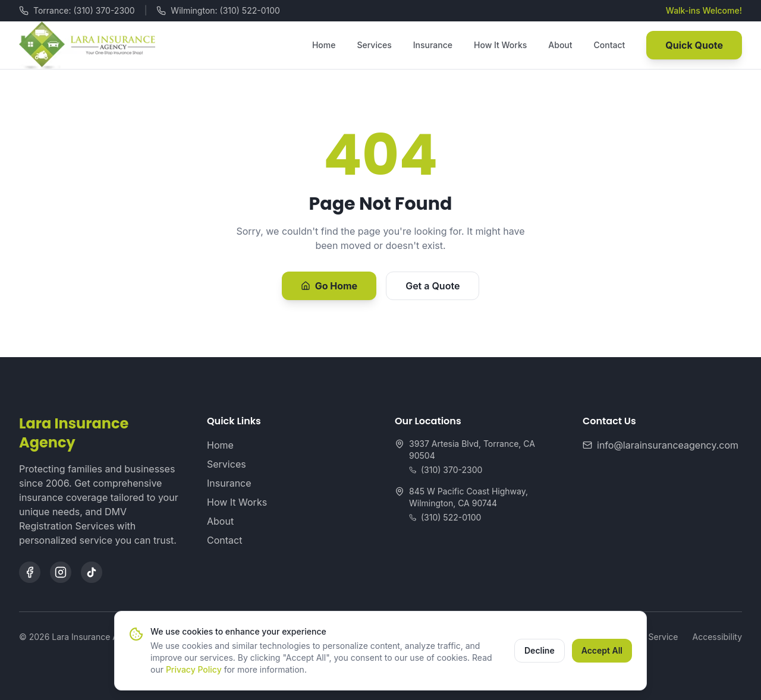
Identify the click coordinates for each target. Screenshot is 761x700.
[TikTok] (92, 572)
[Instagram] (61, 572)
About (560, 45)
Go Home (329, 286)
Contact (610, 45)
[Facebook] (30, 572)
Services (374, 45)
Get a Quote (433, 286)
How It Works (500, 45)
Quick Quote (694, 45)
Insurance (433, 45)
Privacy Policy (194, 669)
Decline (540, 650)
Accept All (602, 650)
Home (324, 45)
